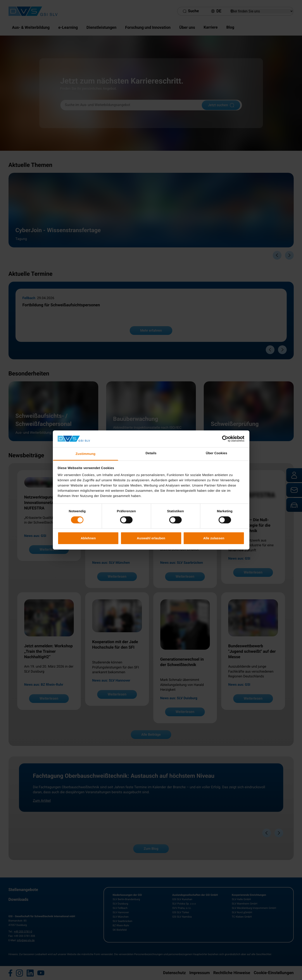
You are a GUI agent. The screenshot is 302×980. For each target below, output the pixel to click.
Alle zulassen (214, 538)
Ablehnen (88, 538)
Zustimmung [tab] (85, 454)
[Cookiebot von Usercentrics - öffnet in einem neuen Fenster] (225, 439)
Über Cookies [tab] (217, 453)
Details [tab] (151, 453)
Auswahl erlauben (151, 538)
